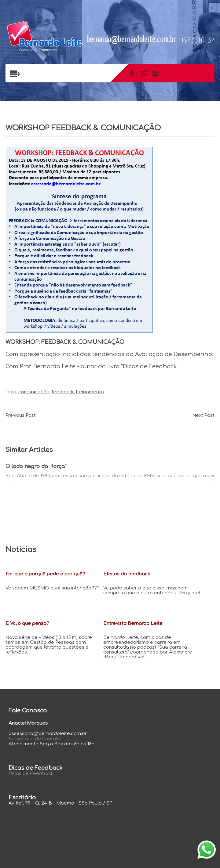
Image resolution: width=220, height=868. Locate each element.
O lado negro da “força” (36, 466)
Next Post (203, 415)
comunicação (34, 392)
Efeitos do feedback (127, 574)
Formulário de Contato (35, 739)
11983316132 (196, 40)
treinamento (90, 392)
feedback (63, 392)
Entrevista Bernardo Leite (133, 623)
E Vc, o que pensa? (27, 623)
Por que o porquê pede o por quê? (45, 574)
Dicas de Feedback (31, 774)
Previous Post (21, 415)
